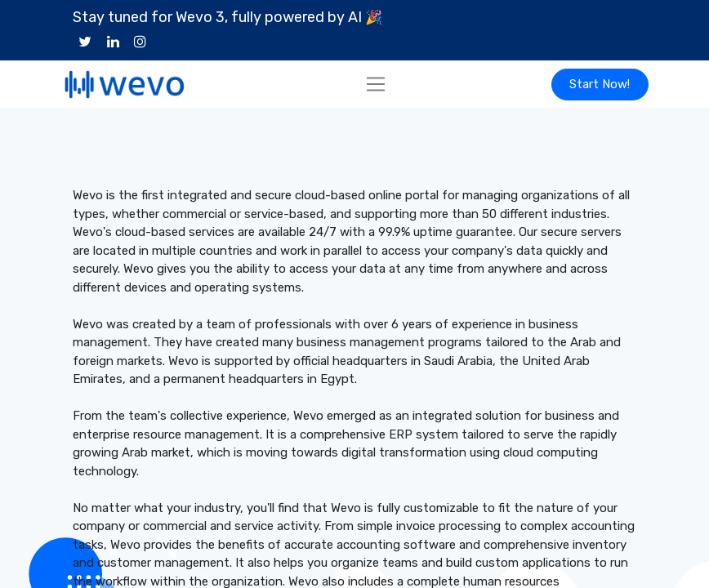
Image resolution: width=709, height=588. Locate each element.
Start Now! (600, 84)
